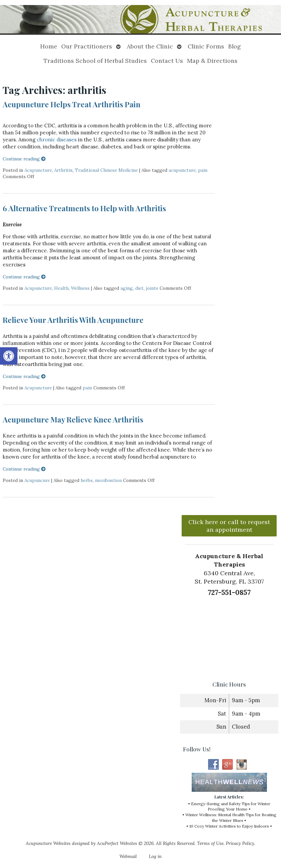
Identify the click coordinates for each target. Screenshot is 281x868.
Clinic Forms (206, 46)
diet (139, 288)
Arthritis (63, 170)
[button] (9, 356)
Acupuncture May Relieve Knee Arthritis (73, 419)
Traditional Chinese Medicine (106, 170)
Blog (235, 46)
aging (127, 288)
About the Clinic (150, 46)
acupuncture (182, 170)
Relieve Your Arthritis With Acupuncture (73, 320)
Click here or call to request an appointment (229, 526)
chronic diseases (57, 140)
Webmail (128, 856)
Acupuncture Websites (48, 843)
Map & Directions (212, 61)
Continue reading (24, 159)
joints (152, 288)
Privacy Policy (240, 843)
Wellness (80, 288)
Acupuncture (38, 170)
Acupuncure (37, 480)
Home (49, 46)
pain (203, 170)
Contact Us (167, 61)
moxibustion (108, 480)
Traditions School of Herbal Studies (95, 61)
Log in (155, 856)
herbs (87, 480)
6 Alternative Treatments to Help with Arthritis (84, 208)
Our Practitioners (87, 46)
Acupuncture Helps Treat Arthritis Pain (72, 104)
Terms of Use (210, 843)
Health (61, 288)
